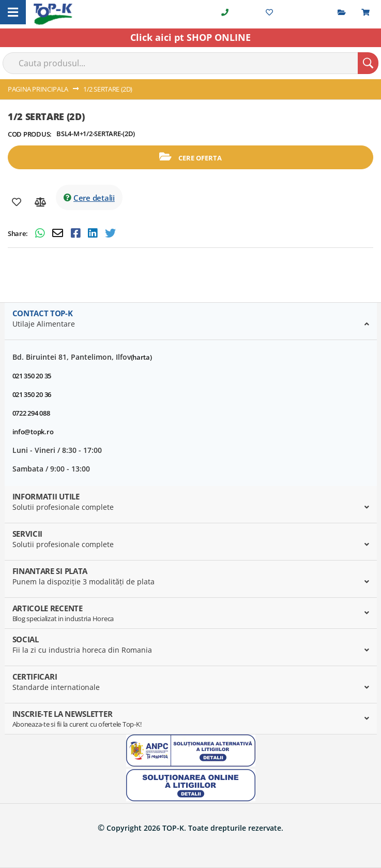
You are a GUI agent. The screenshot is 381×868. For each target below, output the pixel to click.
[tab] (191, 321)
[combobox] (190, 63)
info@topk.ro (33, 432)
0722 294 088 (31, 413)
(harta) (141, 357)
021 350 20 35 (32, 376)
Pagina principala (38, 89)
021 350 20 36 (32, 394)
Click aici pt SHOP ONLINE (190, 37)
